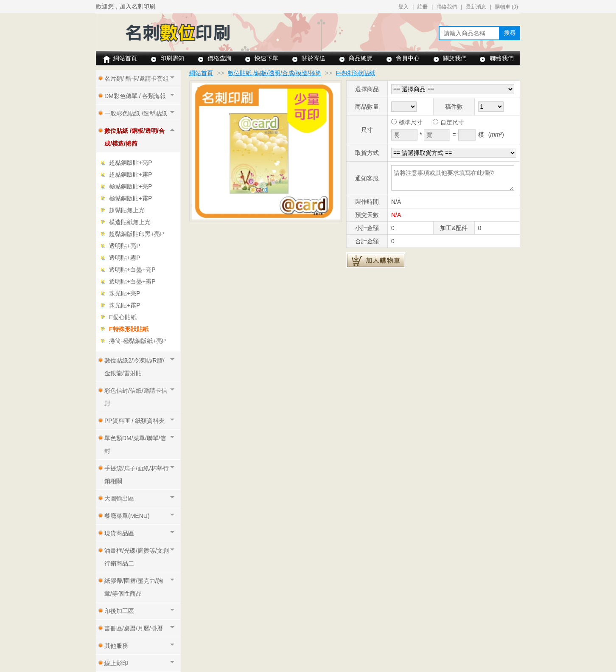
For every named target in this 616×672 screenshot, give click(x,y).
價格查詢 (219, 58)
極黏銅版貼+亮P (131, 186)
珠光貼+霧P (125, 305)
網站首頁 (125, 58)
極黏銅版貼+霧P (131, 198)
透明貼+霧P (125, 258)
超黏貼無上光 (127, 210)
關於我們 (455, 58)
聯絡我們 (447, 7)
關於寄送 (314, 58)
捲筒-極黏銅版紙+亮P (137, 341)
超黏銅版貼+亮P (131, 163)
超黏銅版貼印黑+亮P (137, 234)
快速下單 (266, 58)
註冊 (423, 7)
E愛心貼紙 (123, 317)
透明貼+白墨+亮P (132, 270)
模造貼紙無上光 (130, 222)
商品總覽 (361, 58)
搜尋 (510, 33)
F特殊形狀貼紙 (129, 329)
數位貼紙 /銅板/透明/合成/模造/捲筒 (274, 73)
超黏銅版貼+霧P (131, 174)
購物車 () (507, 7)
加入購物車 (376, 260)
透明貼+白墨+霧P (132, 281)
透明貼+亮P (125, 246)
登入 (403, 7)
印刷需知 (172, 58)
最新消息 (476, 7)
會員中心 (408, 58)
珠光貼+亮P (125, 293)
